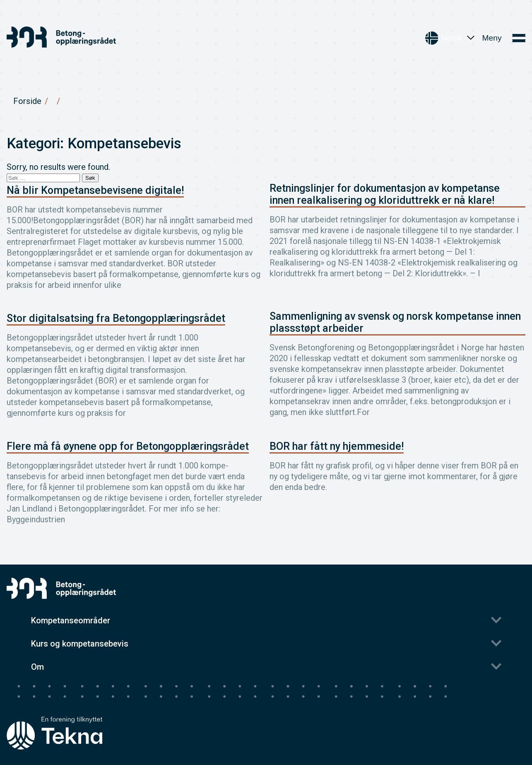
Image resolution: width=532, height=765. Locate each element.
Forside (27, 101)
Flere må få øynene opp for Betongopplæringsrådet (128, 446)
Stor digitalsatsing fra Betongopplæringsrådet (116, 318)
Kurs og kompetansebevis (80, 644)
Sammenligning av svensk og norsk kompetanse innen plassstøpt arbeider (395, 322)
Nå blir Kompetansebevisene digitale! (95, 190)
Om (37, 667)
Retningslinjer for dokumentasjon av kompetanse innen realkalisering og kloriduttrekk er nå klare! (385, 194)
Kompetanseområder (71, 620)
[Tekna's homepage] (54, 718)
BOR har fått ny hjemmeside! (337, 446)
